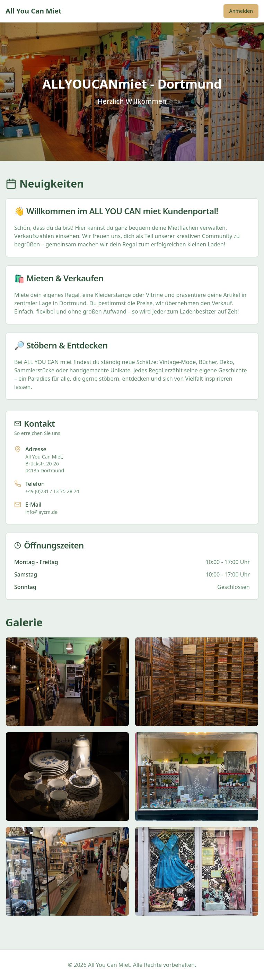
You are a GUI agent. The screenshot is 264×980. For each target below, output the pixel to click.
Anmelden (241, 11)
